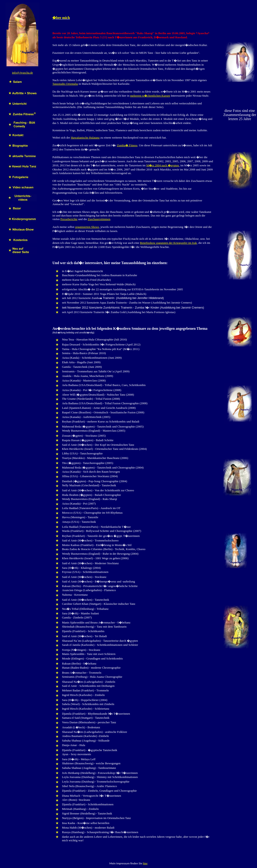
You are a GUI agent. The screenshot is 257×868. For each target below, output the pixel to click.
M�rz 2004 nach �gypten (163, 165)
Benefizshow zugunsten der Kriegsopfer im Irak (168, 243)
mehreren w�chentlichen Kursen (150, 96)
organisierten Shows (87, 227)
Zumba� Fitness (127, 145)
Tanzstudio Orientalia (65, 84)
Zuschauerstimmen (99, 219)
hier (145, 863)
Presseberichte (69, 219)
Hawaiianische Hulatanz (85, 138)
